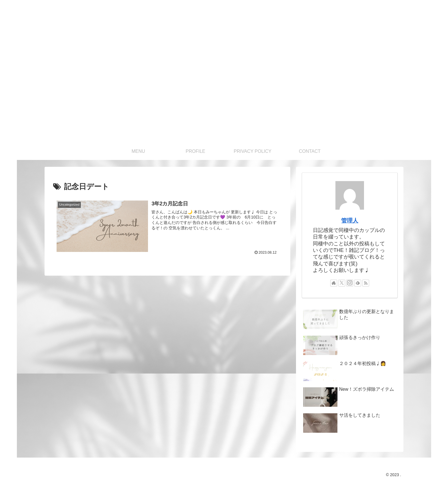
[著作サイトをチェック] (334, 283)
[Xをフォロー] (342, 283)
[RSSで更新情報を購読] (366, 283)
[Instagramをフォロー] (350, 283)
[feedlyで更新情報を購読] (358, 283)
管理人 (350, 221)
